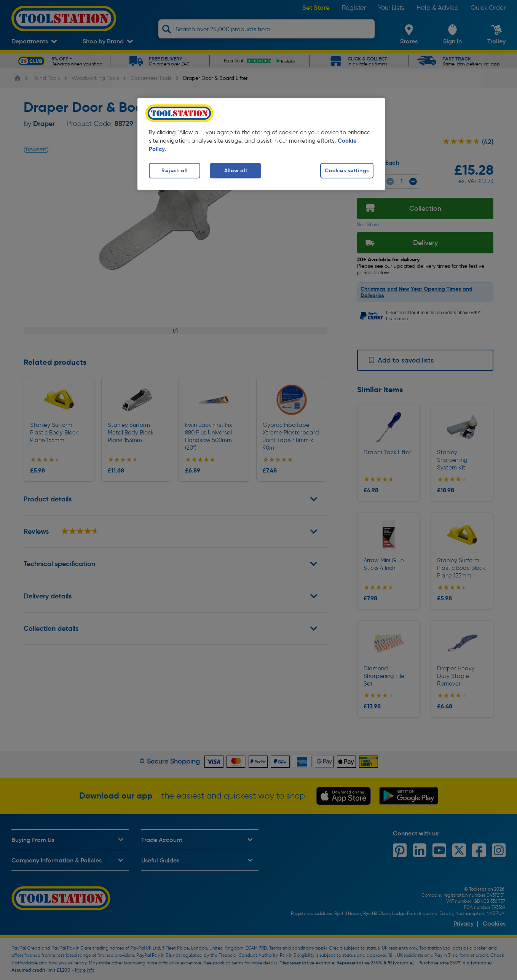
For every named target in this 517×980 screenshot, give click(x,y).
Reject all (174, 170)
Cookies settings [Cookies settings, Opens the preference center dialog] (347, 170)
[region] (261, 144)
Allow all (235, 170)
